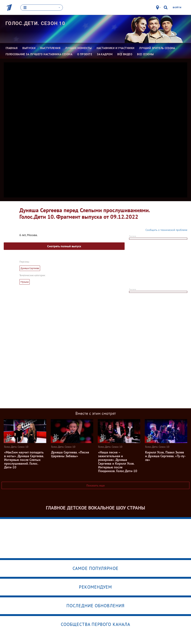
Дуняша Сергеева (30, 268)
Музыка (25, 282)
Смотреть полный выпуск (64, 246)
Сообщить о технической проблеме (166, 230)
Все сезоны (145, 54)
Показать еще (95, 485)
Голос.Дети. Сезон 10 (35, 23)
